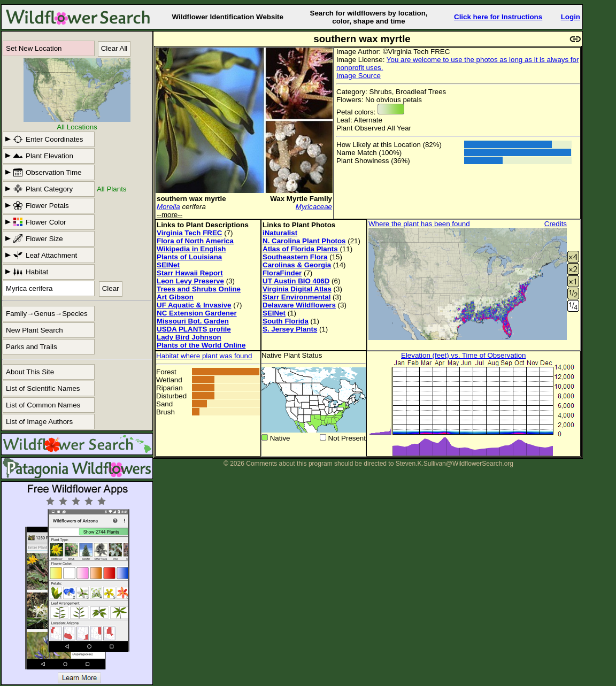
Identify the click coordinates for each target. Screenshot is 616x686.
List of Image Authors (39, 422)
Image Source (359, 76)
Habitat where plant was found (204, 356)
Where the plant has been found (419, 224)
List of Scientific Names (43, 388)
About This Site (30, 372)
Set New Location (34, 48)
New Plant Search (34, 330)
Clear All (114, 48)
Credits (556, 224)
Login (571, 17)
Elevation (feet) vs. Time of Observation (463, 355)
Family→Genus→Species (47, 314)
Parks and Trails (32, 347)
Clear (111, 288)
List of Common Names (43, 405)
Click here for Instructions (498, 17)
